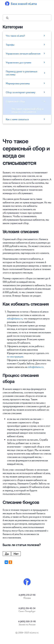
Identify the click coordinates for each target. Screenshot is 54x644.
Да (7, 554)
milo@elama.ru (15, 318)
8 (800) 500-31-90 (27, 621)
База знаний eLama (24, 4)
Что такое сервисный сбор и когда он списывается (28, 110)
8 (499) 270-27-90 (27, 595)
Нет (16, 554)
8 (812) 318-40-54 (27, 608)
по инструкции (15, 356)
